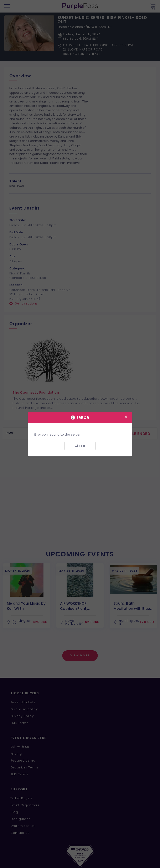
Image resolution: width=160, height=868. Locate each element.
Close (80, 446)
